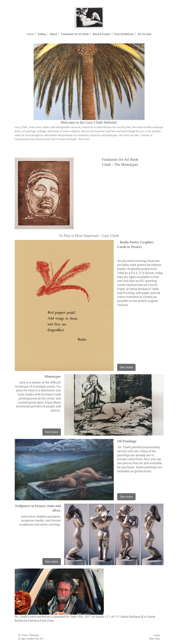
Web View (155, 639)
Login (157, 635)
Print (23, 635)
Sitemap (34, 635)
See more (126, 367)
